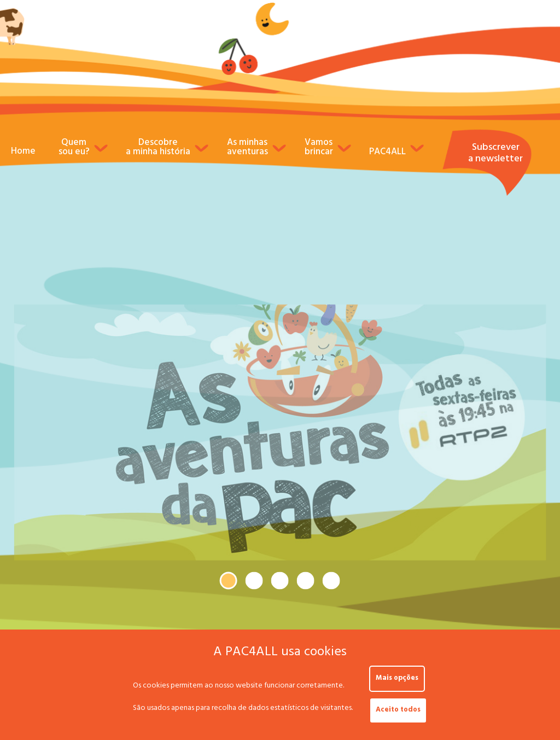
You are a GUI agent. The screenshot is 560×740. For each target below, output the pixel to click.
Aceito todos (398, 710)
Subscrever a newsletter (495, 154)
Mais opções (397, 679)
